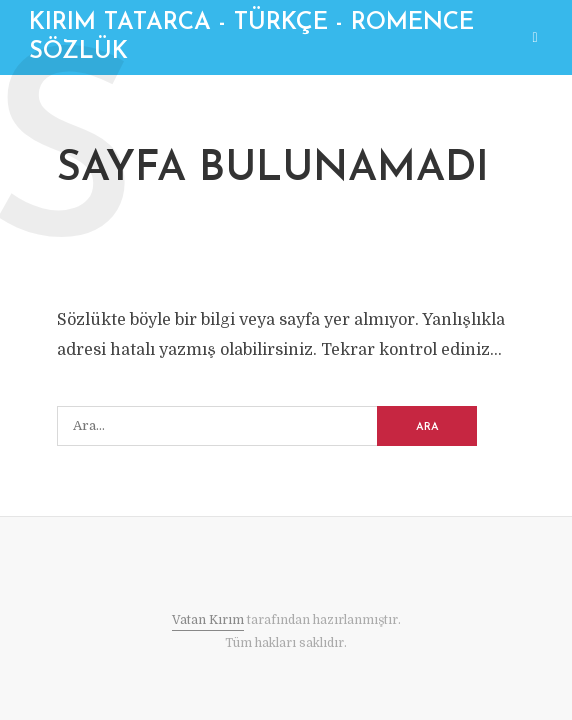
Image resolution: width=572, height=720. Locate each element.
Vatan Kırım (208, 620)
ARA (427, 427)
